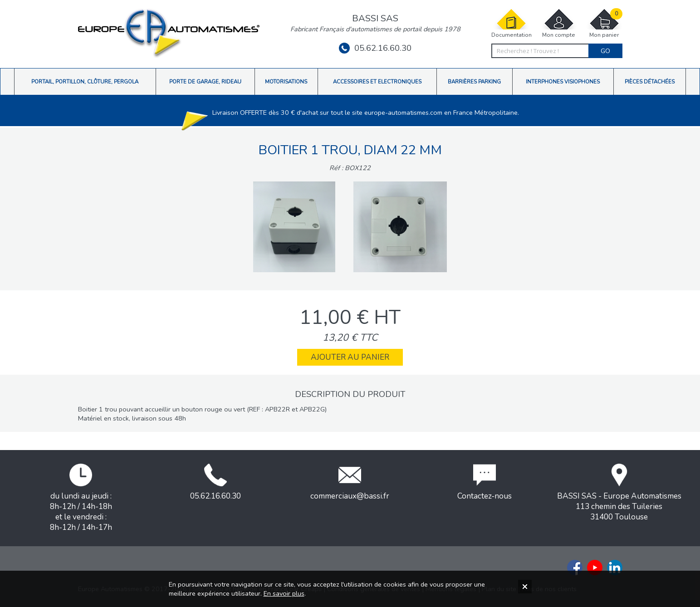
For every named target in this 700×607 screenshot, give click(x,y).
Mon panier (604, 23)
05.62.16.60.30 (375, 48)
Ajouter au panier (350, 357)
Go (605, 51)
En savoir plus (284, 593)
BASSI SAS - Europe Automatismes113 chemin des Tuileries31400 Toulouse (619, 493)
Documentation (512, 23)
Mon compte (559, 23)
